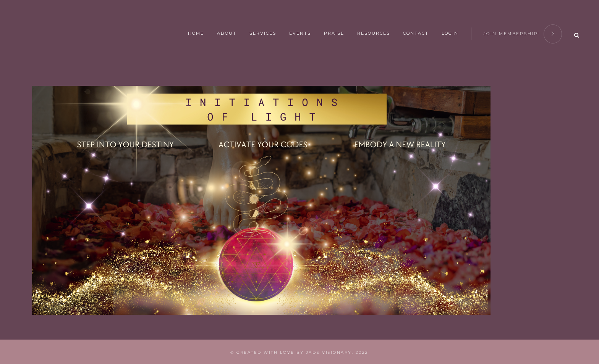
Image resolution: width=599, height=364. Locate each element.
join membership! (523, 33)
